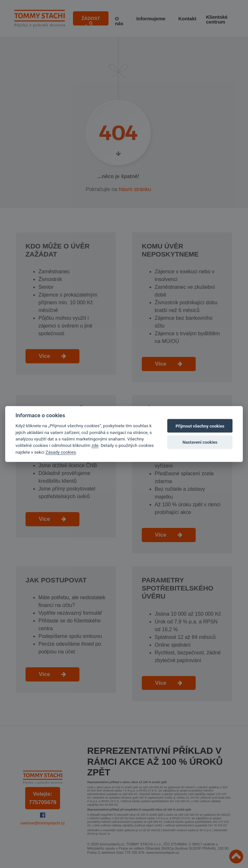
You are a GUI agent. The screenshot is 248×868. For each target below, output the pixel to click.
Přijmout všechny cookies (200, 426)
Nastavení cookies (200, 442)
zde (95, 445)
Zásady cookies (61, 452)
